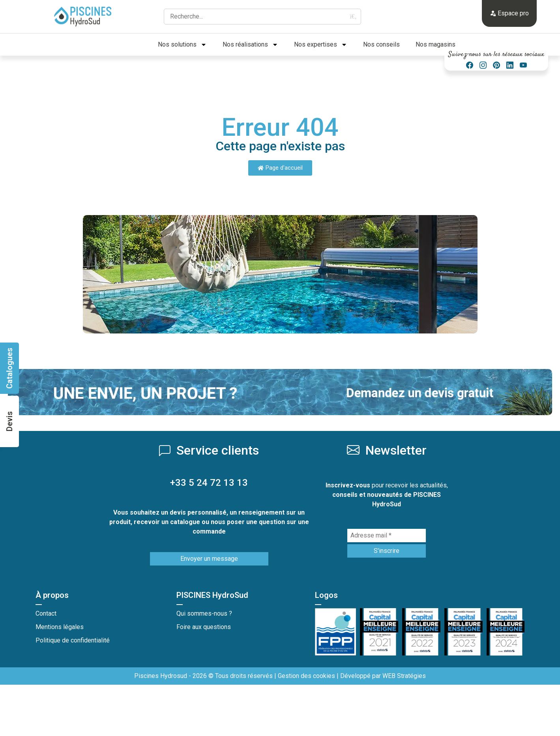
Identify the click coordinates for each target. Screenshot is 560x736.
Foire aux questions (204, 627)
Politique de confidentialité (73, 640)
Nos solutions (182, 45)
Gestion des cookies (306, 676)
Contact (46, 613)
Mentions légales (60, 627)
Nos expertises (321, 45)
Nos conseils (381, 44)
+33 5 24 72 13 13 (209, 483)
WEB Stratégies (404, 676)
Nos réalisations (250, 45)
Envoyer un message (209, 559)
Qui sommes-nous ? (204, 613)
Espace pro (509, 13)
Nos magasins (435, 44)
